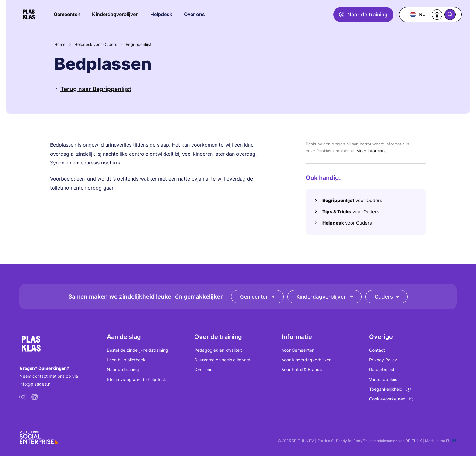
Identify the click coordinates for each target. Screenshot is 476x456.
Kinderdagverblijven (115, 14)
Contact (377, 350)
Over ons (203, 369)
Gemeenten (67, 14)
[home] (29, 15)
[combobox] (417, 15)
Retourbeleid (382, 369)
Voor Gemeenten (298, 350)
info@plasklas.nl (35, 384)
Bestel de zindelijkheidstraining (138, 350)
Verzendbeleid (383, 379)
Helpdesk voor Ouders (96, 44)
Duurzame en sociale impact (222, 360)
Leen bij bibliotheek (126, 360)
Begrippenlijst (139, 44)
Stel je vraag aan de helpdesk (136, 379)
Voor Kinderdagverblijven (307, 360)
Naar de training (123, 369)
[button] (161, 15)
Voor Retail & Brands (302, 369)
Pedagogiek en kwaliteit (218, 350)
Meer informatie (372, 151)
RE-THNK (414, 441)
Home (60, 44)
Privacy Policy (383, 360)
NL (417, 14)
